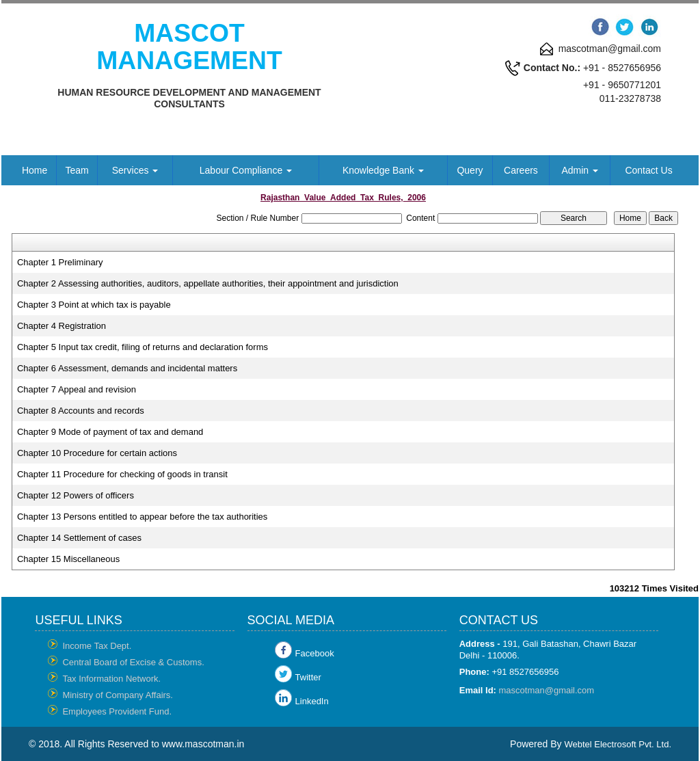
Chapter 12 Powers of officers (76, 495)
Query (470, 170)
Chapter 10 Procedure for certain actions (97, 453)
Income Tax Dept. (97, 646)
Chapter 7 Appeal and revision (77, 389)
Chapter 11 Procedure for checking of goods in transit (122, 474)
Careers (521, 170)
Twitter (308, 677)
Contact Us (648, 170)
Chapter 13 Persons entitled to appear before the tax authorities (142, 517)
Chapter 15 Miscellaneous (68, 559)
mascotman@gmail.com (547, 690)
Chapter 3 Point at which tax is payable (94, 305)
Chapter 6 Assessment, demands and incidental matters (127, 368)
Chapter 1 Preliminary (60, 262)
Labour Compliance (246, 170)
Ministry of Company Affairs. (118, 695)
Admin (580, 170)
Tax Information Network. (111, 679)
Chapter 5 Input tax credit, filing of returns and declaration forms (143, 347)
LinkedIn (312, 701)
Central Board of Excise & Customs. (133, 662)
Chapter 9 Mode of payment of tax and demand (110, 432)
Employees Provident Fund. (117, 711)
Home (35, 170)
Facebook (315, 653)
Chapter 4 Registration (62, 326)
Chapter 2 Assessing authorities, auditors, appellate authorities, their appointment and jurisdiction (208, 283)
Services (135, 170)
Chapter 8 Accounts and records (81, 411)
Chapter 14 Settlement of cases (79, 538)
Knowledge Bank (383, 170)
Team (77, 170)
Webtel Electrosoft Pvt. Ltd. (618, 744)
